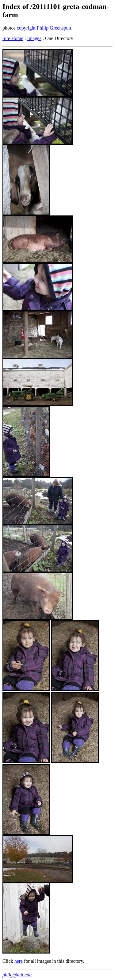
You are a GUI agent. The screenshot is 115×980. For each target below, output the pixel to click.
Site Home (13, 38)
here (19, 961)
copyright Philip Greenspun (44, 28)
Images (34, 38)
